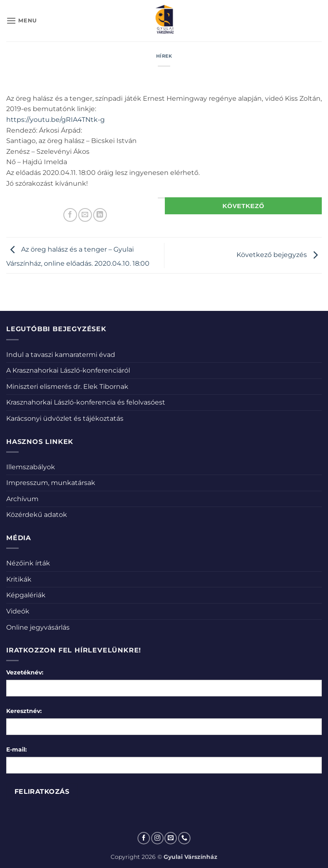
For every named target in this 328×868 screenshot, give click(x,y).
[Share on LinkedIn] (100, 215)
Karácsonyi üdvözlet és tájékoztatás (65, 418)
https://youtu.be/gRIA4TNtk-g (55, 120)
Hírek (164, 56)
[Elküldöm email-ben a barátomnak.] (85, 215)
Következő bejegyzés (279, 255)
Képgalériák (26, 595)
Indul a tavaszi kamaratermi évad (61, 355)
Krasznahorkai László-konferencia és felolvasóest (86, 402)
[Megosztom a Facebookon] (70, 215)
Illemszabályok (31, 467)
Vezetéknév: (25, 672)
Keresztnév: (24, 711)
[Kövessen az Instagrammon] (157, 838)
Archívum (22, 499)
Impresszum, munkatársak (51, 483)
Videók (18, 611)
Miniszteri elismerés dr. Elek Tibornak (67, 387)
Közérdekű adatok (37, 515)
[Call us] (184, 838)
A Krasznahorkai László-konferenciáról (68, 370)
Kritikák (19, 579)
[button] (22, 21)
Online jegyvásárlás (38, 627)
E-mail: (17, 749)
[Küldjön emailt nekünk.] (171, 838)
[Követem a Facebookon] (144, 838)
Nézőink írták (28, 563)
